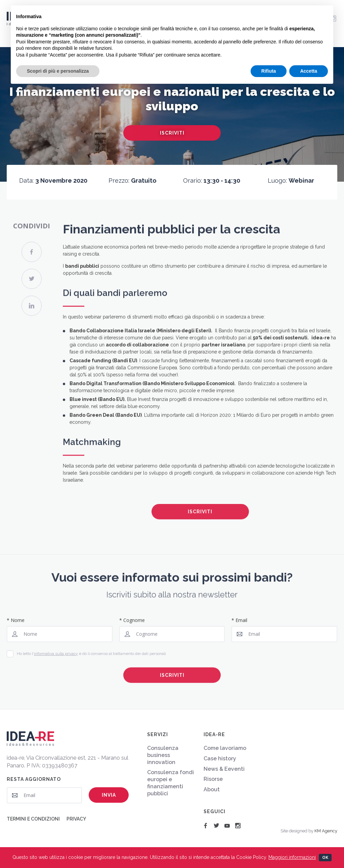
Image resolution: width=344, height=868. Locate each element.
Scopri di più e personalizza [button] (58, 71)
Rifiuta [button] (269, 71)
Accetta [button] (309, 71)
